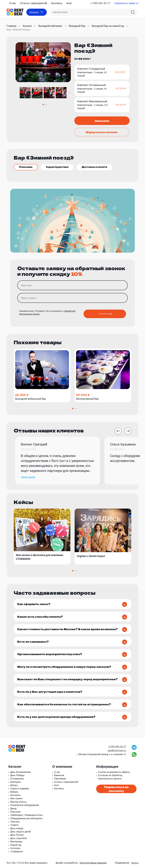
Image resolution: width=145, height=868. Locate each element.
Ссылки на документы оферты (114, 772)
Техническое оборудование (25, 805)
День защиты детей (21, 832)
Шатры (14, 785)
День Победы (17, 775)
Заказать (102, 121)
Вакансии (59, 775)
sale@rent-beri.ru (117, 750)
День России (17, 835)
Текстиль (15, 822)
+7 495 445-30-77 (100, 3)
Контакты (57, 3)
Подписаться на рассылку (116, 789)
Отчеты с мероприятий (34, 3)
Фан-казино (16, 798)
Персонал (16, 812)
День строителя (19, 838)
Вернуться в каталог (102, 132)
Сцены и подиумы (20, 788)
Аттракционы (17, 779)
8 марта (14, 825)
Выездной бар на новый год (108, 26)
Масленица (16, 841)
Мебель (14, 792)
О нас (13, 3)
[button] (16, 93)
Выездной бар (77, 26)
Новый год (16, 845)
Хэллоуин (15, 848)
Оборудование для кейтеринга (26, 818)
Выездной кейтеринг (50, 26)
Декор (14, 808)
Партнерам (60, 779)
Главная (12, 26)
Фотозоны (16, 795)
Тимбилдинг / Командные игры (26, 815)
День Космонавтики (21, 772)
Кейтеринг (16, 782)
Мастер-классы (18, 802)
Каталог (27, 26)
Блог (69, 3)
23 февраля (17, 851)
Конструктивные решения (93, 863)
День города (17, 828)
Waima (135, 863)
